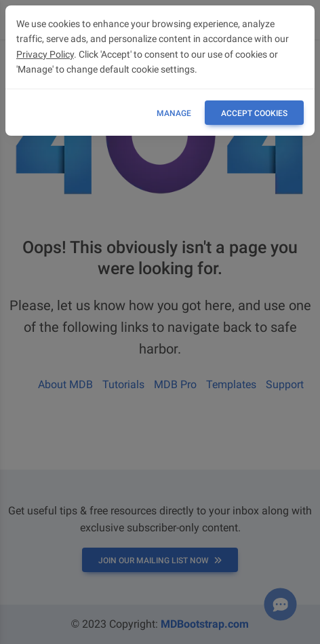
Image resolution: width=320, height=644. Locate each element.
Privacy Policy (45, 54)
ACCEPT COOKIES (254, 113)
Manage (174, 113)
